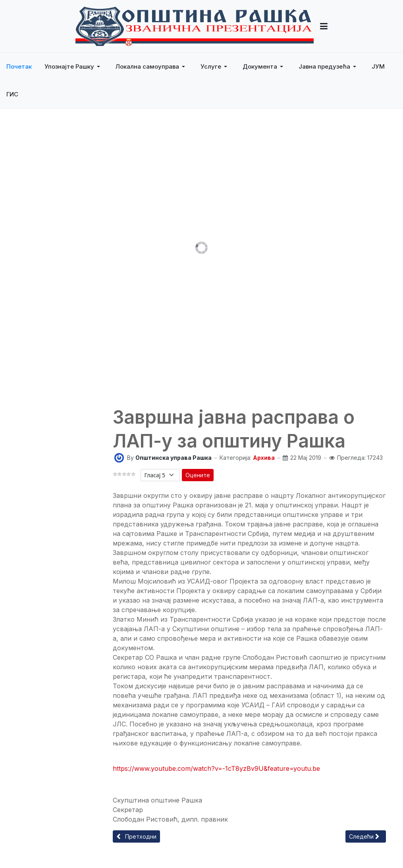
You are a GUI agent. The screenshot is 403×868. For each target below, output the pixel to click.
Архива (264, 458)
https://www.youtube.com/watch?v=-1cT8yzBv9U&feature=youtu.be (216, 768)
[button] (74, 67)
